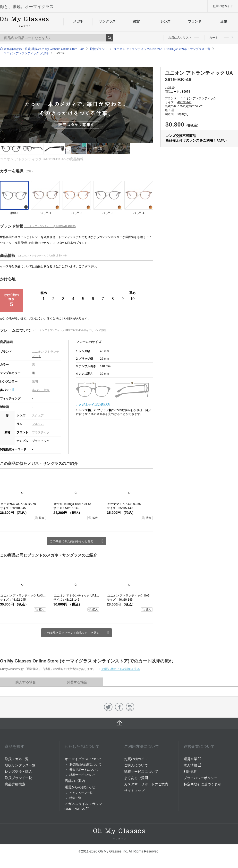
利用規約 (190, 772)
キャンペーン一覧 (81, 793)
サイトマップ (134, 791)
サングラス (107, 21)
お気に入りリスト (184, 38)
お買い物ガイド (223, 6)
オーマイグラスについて (83, 759)
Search (110, 38)
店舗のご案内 (75, 781)
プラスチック (41, 432)
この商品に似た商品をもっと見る (72, 541)
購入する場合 (26, 682)
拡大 (42, 518)
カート (221, 38)
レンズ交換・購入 (18, 772)
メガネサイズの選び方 (94, 405)
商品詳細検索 (15, 784)
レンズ (166, 21)
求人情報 (193, 765)
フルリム (38, 424)
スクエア (38, 415)
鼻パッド (7, 390)
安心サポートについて (84, 770)
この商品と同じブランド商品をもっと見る (72, 633)
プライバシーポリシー (201, 778)
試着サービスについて (141, 772)
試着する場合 (77, 682)
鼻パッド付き (41, 390)
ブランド (195, 21)
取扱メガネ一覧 (17, 759)
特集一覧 (75, 798)
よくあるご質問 (136, 778)
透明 (35, 382)
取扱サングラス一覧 (20, 765)
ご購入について (136, 765)
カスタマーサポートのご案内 (146, 784)
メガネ (78, 21)
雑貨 (136, 21)
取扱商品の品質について (85, 764)
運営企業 (193, 759)
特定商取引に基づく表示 (202, 784)
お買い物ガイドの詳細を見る (121, 669)
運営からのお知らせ (80, 787)
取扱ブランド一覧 (18, 778)
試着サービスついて (83, 775)
